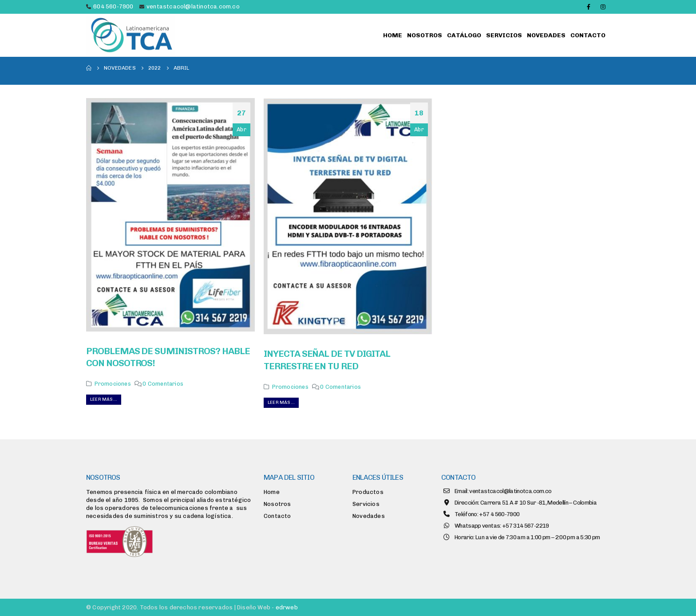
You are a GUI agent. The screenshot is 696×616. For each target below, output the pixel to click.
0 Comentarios (163, 384)
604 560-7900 (113, 6)
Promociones (113, 384)
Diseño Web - (267, 607)
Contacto (588, 35)
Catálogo (464, 35)
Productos (368, 492)
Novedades (546, 35)
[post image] (170, 215)
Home (393, 35)
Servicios (504, 35)
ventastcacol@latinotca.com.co (193, 6)
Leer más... (104, 399)
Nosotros (425, 35)
